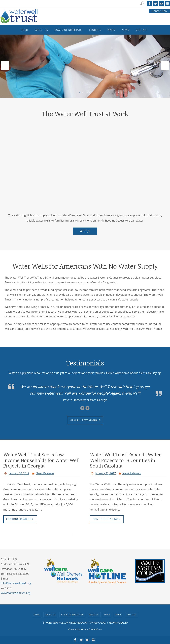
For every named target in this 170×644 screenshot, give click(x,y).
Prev (5, 66)
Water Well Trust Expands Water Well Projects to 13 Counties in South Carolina (125, 460)
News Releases (45, 473)
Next (165, 66)
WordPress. (96, 629)
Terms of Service (118, 623)
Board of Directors (72, 615)
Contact (132, 615)
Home (37, 615)
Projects (94, 615)
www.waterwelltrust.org (16, 593)
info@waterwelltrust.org (16, 583)
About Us (51, 615)
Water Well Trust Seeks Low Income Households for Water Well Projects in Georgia (41, 460)
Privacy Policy (98, 623)
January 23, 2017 (106, 473)
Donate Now (159, 11)
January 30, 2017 (19, 473)
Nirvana (84, 629)
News (118, 615)
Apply (107, 615)
